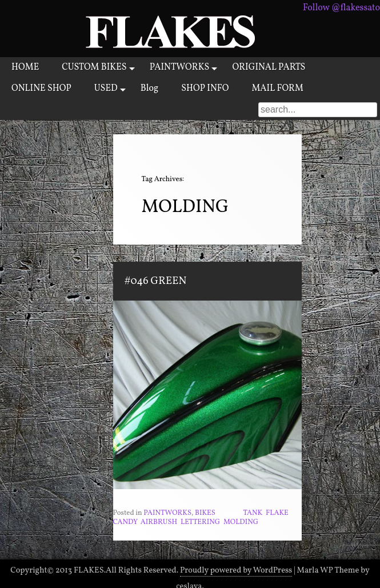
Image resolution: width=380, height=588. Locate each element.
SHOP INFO (205, 89)
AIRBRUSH (159, 522)
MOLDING (241, 522)
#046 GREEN (156, 281)
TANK (253, 513)
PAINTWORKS (180, 67)
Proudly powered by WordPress (236, 570)
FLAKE (277, 513)
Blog (149, 89)
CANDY (125, 522)
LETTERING (200, 522)
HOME (25, 67)
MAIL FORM (277, 89)
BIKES (205, 513)
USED (106, 89)
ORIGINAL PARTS (269, 67)
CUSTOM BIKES (94, 67)
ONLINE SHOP (41, 89)
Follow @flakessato (341, 8)
